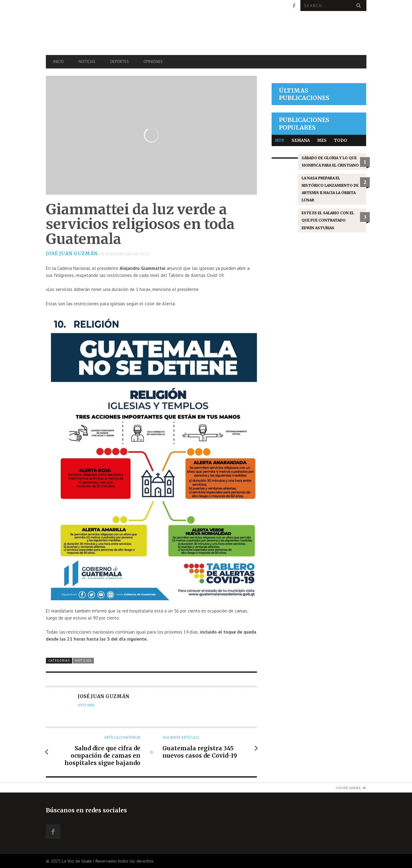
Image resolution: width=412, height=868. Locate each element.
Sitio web (86, 705)
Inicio (59, 62)
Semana (301, 140)
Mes (322, 140)
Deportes (119, 62)
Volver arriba (348, 788)
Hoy (280, 140)
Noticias (87, 62)
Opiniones (153, 62)
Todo (341, 140)
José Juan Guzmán (72, 254)
